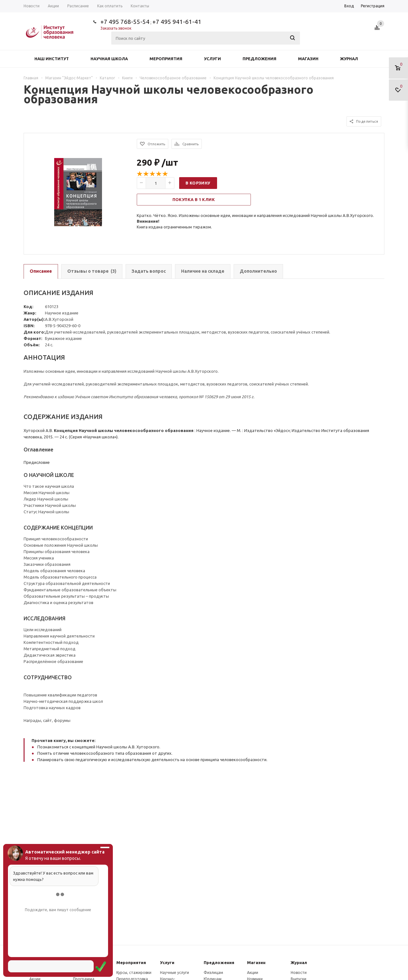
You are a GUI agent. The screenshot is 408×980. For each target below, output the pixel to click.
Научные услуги (175, 973)
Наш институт (52, 59)
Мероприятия (166, 59)
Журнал (349, 59)
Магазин (308, 59)
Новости (299, 973)
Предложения (259, 59)
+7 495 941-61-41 (177, 22)
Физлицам (213, 973)
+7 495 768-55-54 (125, 22)
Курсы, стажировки (134, 973)
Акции (253, 973)
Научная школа (109, 59)
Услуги (212, 59)
